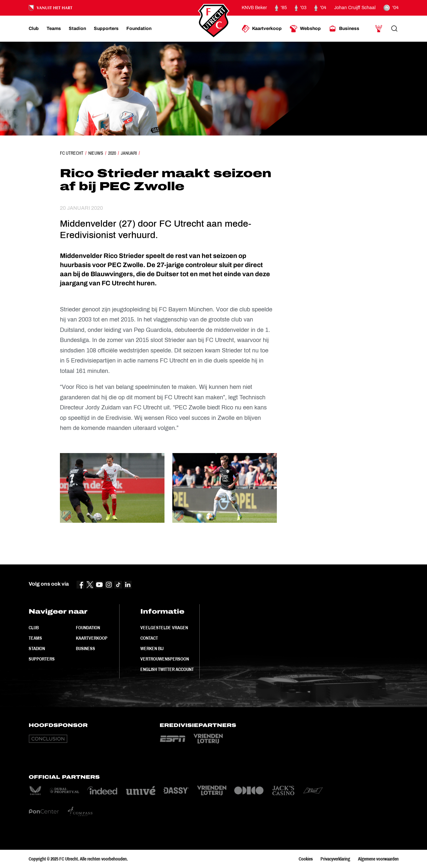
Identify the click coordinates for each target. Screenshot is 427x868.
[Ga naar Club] (34, 29)
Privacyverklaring (335, 859)
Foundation (88, 628)
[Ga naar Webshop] (305, 29)
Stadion (37, 648)
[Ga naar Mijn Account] (379, 29)
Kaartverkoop (92, 638)
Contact (149, 638)
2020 (112, 153)
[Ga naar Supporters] (106, 29)
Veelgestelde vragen (164, 628)
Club (34, 628)
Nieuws (96, 153)
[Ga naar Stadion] (77, 29)
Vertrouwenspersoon (165, 659)
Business (85, 648)
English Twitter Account (167, 669)
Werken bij (152, 648)
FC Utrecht (72, 153)
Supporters (42, 659)
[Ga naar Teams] (54, 29)
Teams (35, 638)
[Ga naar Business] (344, 29)
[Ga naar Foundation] (139, 29)
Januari (129, 153)
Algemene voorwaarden (378, 859)
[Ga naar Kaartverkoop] (262, 29)
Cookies (306, 859)
